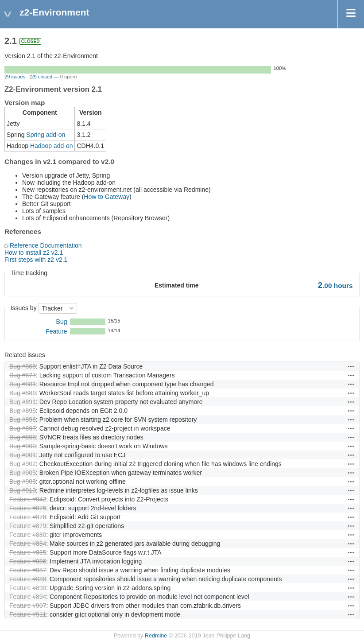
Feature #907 (28, 606)
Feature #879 (28, 526)
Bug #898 (23, 437)
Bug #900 (23, 446)
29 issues (15, 77)
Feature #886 (28, 561)
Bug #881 (23, 384)
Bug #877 (23, 375)
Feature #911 (28, 614)
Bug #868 (23, 366)
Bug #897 (23, 428)
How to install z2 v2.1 (34, 253)
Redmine (156, 636)
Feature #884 (28, 544)
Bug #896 (23, 420)
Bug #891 (23, 402)
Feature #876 (28, 508)
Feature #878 (28, 517)
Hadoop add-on (52, 146)
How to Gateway (106, 197)
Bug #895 (23, 411)
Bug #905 (23, 473)
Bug (62, 322)
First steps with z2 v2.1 (36, 260)
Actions (351, 366)
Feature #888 (28, 579)
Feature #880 (28, 535)
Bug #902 (23, 464)
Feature (56, 331)
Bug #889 (23, 393)
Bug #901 (23, 455)
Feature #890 (28, 588)
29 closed (42, 77)
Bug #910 (23, 490)
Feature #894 (28, 597)
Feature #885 (28, 552)
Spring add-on (46, 135)
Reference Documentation (46, 245)
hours (335, 286)
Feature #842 (28, 499)
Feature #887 (28, 570)
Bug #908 (23, 482)
